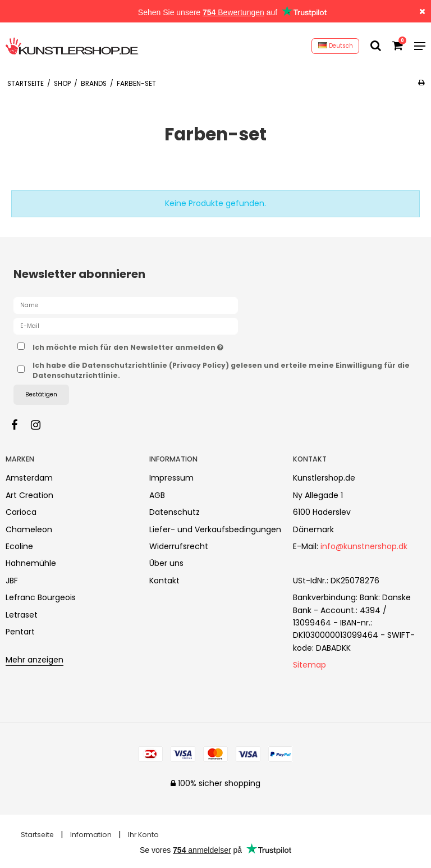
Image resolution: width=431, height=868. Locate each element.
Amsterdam (29, 478)
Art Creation (29, 495)
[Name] (126, 305)
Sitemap (310, 665)
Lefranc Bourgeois (41, 597)
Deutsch (336, 46)
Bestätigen (41, 394)
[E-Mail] (126, 326)
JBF (12, 581)
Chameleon (29, 529)
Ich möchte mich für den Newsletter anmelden (156, 345)
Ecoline (19, 546)
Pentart (20, 632)
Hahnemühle (31, 563)
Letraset (22, 615)
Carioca (21, 512)
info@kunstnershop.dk (364, 546)
